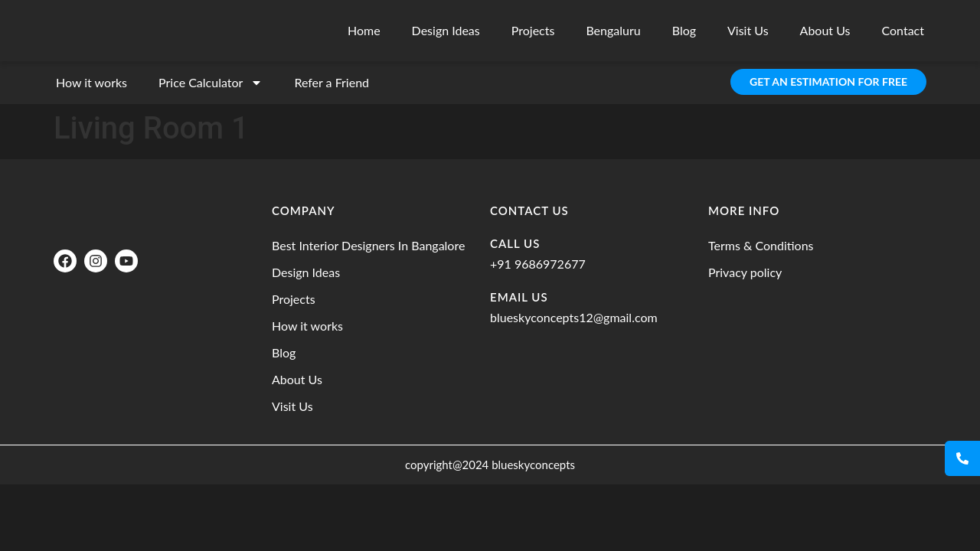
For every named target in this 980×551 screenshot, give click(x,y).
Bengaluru (613, 30)
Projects (533, 30)
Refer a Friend (332, 82)
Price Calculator (211, 83)
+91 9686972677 (538, 264)
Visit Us (748, 30)
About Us (825, 30)
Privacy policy (745, 272)
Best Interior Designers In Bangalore (368, 245)
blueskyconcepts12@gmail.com (574, 317)
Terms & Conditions (761, 245)
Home (364, 30)
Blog (684, 30)
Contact (903, 30)
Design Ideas (446, 30)
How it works (91, 82)
